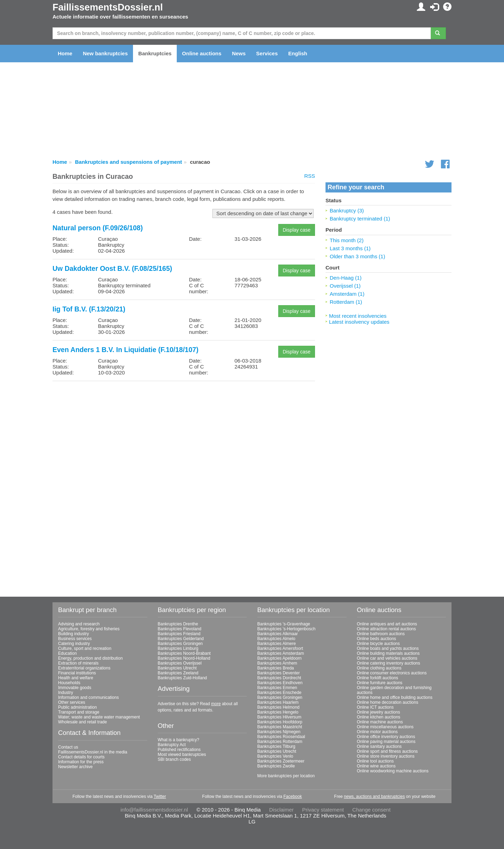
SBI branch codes (174, 759)
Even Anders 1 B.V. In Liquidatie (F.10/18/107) (125, 350)
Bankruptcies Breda (276, 668)
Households (69, 683)
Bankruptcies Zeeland (178, 673)
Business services (75, 639)
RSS (310, 176)
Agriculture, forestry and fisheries (89, 629)
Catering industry (74, 644)
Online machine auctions (380, 722)
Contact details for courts (81, 757)
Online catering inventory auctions (389, 663)
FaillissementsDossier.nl (108, 7)
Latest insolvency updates (359, 322)
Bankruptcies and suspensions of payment (128, 162)
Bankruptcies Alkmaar (278, 634)
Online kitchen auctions (379, 717)
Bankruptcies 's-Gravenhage (284, 624)
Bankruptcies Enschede (279, 693)
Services (267, 53)
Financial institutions (77, 673)
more (216, 704)
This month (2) (347, 240)
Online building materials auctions (388, 653)
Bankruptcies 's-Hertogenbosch (286, 629)
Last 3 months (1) (350, 248)
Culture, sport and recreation (85, 648)
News (239, 53)
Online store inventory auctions (386, 756)
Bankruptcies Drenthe (178, 624)
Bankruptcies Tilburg (276, 746)
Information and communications (88, 697)
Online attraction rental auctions (387, 629)
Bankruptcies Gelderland (181, 639)
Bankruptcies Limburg (178, 648)
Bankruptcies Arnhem (277, 663)
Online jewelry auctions (379, 712)
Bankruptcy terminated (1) (360, 219)
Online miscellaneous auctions (385, 727)
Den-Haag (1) (346, 278)
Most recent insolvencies (358, 316)
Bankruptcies (155, 53)
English (298, 53)
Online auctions (202, 53)
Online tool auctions (375, 761)
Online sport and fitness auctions (387, 751)
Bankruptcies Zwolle (276, 766)
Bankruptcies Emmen (277, 688)
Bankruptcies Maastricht (280, 727)
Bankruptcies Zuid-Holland (183, 678)
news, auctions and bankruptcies (374, 797)
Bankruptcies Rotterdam (280, 742)
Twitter (160, 797)
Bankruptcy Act (172, 745)
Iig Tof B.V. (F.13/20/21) (89, 309)
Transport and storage (79, 712)
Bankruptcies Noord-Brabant (184, 653)
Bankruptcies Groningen (180, 644)
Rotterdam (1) (346, 302)
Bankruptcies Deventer (278, 673)
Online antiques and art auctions (387, 624)
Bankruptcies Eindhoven (280, 683)
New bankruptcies (105, 53)
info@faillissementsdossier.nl (154, 810)
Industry (66, 693)
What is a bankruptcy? (179, 740)
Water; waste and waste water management (99, 717)
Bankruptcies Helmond (278, 707)
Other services (72, 702)
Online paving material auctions (386, 742)
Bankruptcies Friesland (179, 634)
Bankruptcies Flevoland (180, 629)
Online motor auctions (377, 732)
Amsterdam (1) (347, 294)
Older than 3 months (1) (357, 256)
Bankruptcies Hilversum (279, 717)
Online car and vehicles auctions (387, 658)
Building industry (73, 634)
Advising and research (79, 624)
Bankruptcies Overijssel (180, 663)
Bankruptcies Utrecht (177, 668)
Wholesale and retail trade (82, 722)
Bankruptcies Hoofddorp (280, 722)
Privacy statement (323, 810)
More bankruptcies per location (286, 776)
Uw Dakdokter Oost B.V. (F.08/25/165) (112, 268)
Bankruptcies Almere (276, 644)
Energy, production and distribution (90, 658)
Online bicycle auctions (379, 644)
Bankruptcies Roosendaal (281, 737)
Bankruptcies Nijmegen (279, 732)
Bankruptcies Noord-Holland (184, 658)
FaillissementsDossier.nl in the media (93, 752)
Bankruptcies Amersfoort (280, 648)
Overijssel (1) (345, 286)
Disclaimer (281, 810)
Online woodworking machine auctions (393, 771)
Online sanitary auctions (379, 746)
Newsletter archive (75, 767)
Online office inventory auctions (386, 737)
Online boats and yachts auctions (388, 648)
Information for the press (81, 762)
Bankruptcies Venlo (275, 756)
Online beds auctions (377, 639)
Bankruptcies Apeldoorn (279, 658)
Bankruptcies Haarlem (278, 702)
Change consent (372, 810)
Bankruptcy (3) (347, 211)
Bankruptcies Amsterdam (281, 653)
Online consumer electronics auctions (392, 673)
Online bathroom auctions (381, 634)
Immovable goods (75, 688)
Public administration (78, 707)
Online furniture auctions (380, 683)
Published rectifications (179, 750)
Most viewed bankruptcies (182, 755)
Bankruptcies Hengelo (278, 712)
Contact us (68, 747)
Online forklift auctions (378, 678)
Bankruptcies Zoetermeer (281, 761)
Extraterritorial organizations (84, 668)
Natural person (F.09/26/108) (98, 228)
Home (65, 53)
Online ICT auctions (375, 707)
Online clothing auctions (379, 668)
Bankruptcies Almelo (276, 639)
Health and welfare (76, 678)
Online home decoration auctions (388, 702)
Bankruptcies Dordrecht (279, 678)
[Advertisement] (184, 435)
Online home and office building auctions (395, 697)
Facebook (293, 797)
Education (67, 653)
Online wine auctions (376, 766)
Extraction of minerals (78, 663)
